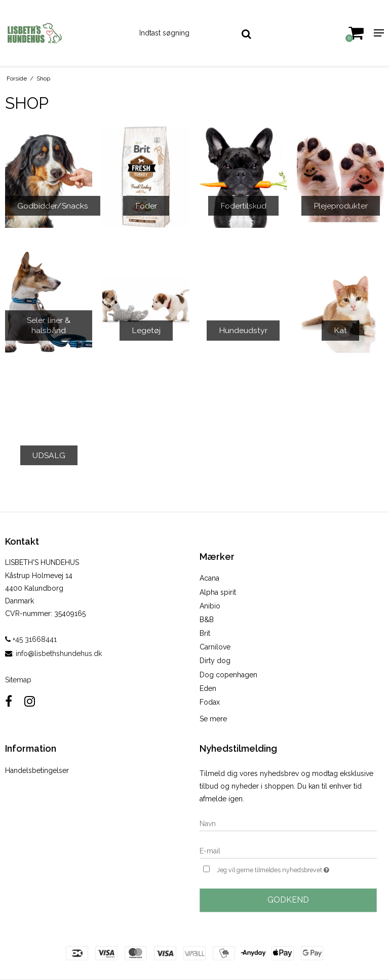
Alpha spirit (218, 592)
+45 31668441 (31, 639)
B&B (207, 620)
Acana (209, 578)
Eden (208, 688)
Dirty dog (215, 661)
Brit (205, 633)
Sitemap (18, 680)
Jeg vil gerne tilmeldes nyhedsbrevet (297, 869)
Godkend (288, 900)
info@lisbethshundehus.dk (59, 654)
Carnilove (215, 647)
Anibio (210, 606)
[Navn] (288, 823)
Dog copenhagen (228, 675)
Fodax (210, 702)
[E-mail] (288, 850)
